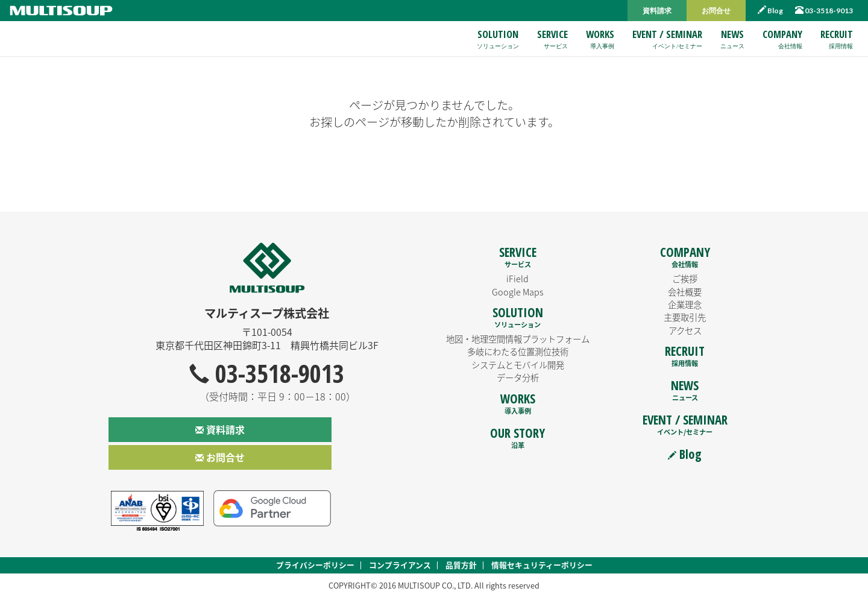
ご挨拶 (685, 279)
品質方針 (461, 565)
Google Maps (518, 292)
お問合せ (716, 11)
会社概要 (685, 292)
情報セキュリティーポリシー (542, 565)
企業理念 (685, 305)
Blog (770, 10)
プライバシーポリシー (315, 565)
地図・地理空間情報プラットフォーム (518, 339)
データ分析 (518, 377)
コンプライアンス (400, 565)
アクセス (685, 330)
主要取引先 (685, 317)
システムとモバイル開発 (518, 365)
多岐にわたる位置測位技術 (518, 352)
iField (517, 279)
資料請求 (657, 11)
